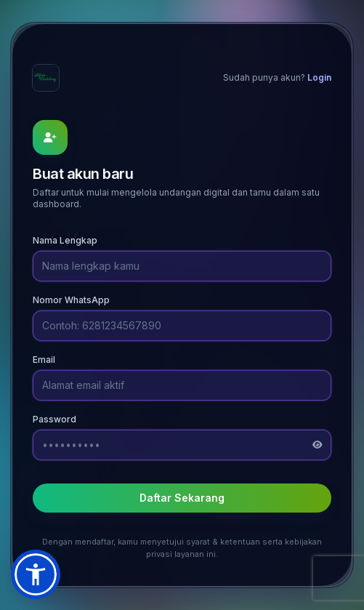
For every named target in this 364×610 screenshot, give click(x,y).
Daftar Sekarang (182, 498)
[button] (36, 574)
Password (54, 419)
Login (319, 77)
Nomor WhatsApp (71, 300)
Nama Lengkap (65, 240)
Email (44, 360)
